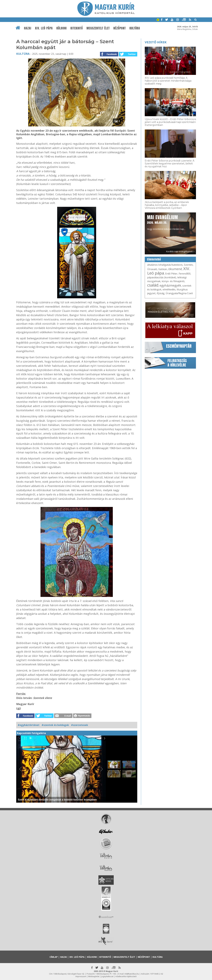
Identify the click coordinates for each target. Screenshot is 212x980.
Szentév (188, 265)
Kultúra (135, 28)
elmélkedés (169, 289)
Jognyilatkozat (107, 976)
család (153, 285)
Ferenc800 (185, 274)
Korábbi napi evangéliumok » (180, 251)
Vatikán (163, 269)
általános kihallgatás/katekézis (165, 265)
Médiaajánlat (94, 976)
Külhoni (62, 28)
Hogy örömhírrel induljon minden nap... (166, 222)
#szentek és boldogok (55, 725)
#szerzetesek (80, 725)
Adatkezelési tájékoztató (126, 976)
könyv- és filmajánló (173, 281)
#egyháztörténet (29, 725)
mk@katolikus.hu (132, 974)
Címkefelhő (154, 259)
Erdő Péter (171, 274)
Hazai (28, 28)
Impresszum (81, 976)
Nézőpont (120, 28)
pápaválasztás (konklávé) (162, 277)
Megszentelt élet (98, 28)
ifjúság (161, 293)
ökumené (175, 269)
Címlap (54, 957)
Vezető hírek (156, 42)
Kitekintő (77, 28)
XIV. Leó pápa (44, 28)
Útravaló (152, 269)
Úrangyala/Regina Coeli (179, 293)
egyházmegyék (170, 285)
